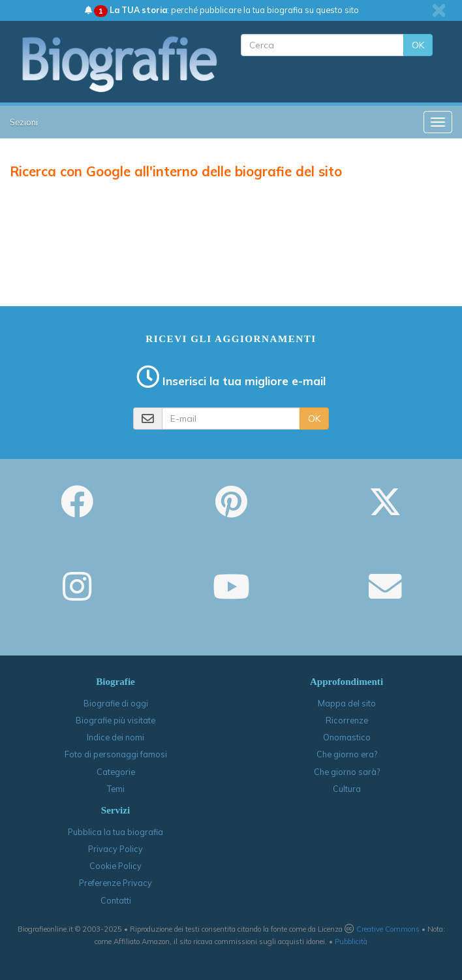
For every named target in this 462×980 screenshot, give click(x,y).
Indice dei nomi (115, 737)
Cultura (347, 789)
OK (418, 45)
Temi (116, 789)
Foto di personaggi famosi (116, 754)
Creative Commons (388, 929)
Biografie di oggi (116, 703)
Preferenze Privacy (115, 883)
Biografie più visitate (115, 720)
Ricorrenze (347, 720)
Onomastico (347, 737)
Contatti (116, 900)
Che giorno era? (347, 754)
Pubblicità (351, 941)
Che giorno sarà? (347, 772)
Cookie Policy (115, 866)
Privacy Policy (115, 849)
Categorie (116, 772)
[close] (439, 10)
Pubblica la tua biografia (115, 832)
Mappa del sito (347, 703)
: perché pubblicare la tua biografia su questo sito (222, 10)
